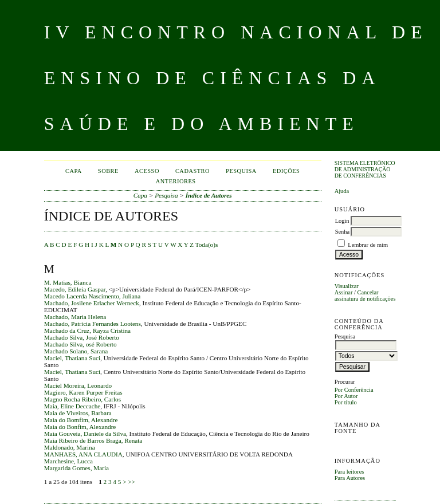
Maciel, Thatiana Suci (72, 358)
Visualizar (347, 286)
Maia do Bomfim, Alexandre (81, 420)
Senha (342, 232)
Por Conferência (354, 390)
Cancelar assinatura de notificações (365, 296)
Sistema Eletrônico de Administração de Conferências (365, 169)
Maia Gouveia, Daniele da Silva (85, 434)
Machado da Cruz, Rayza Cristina (87, 330)
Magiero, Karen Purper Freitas (83, 392)
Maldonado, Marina (70, 447)
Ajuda (342, 191)
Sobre (108, 171)
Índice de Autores (209, 195)
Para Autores (350, 478)
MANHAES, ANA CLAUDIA (83, 454)
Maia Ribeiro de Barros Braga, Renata (93, 440)
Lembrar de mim (368, 245)
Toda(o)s (207, 245)
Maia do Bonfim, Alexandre (80, 427)
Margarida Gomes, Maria (76, 468)
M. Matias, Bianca (68, 282)
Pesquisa (241, 171)
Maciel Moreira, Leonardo (78, 385)
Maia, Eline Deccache (72, 406)
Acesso (147, 171)
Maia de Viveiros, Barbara (78, 413)
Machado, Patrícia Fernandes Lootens (93, 324)
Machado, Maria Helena (75, 317)
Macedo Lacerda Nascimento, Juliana (92, 296)
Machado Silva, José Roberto (82, 337)
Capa (74, 171)
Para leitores (349, 472)
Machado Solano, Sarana (76, 351)
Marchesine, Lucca (68, 461)
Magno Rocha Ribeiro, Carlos (82, 399)
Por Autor (346, 396)
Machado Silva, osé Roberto (80, 344)
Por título (346, 402)
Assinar (344, 292)
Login (342, 221)
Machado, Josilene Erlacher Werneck (92, 303)
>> (131, 482)
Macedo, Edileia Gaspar (75, 289)
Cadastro (192, 171)
